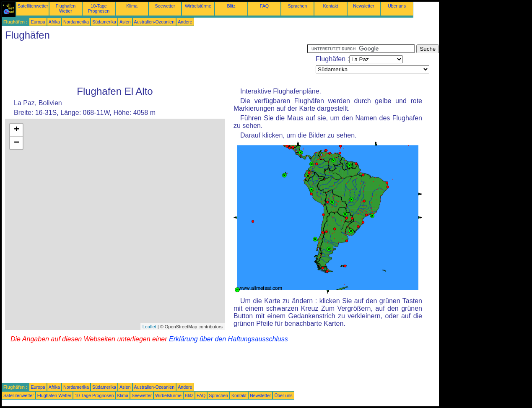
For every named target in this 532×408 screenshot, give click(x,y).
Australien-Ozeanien (154, 22)
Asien (125, 22)
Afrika (54, 22)
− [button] (17, 143)
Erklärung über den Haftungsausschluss (228, 339)
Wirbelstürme (198, 6)
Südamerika (104, 22)
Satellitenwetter (33, 6)
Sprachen (298, 6)
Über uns (397, 6)
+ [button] (17, 130)
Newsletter (363, 6)
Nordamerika (76, 22)
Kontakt (330, 6)
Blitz (231, 6)
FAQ (264, 6)
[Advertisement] (154, 63)
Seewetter (165, 6)
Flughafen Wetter (66, 8)
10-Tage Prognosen (99, 8)
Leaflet (149, 327)
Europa (38, 22)
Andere (185, 22)
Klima (132, 6)
